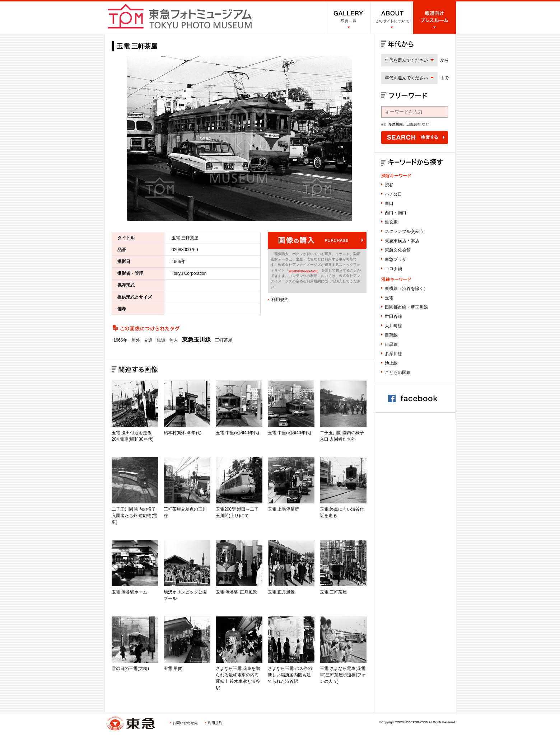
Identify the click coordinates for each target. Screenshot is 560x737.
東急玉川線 (196, 340)
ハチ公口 (393, 194)
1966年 (120, 340)
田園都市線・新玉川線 (406, 307)
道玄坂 (391, 222)
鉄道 (161, 340)
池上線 (391, 363)
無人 (174, 340)
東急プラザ (396, 259)
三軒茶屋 (224, 340)
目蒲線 (391, 335)
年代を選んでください (406, 60)
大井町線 (393, 326)
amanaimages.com (303, 270)
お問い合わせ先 (185, 723)
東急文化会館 (398, 250)
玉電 (389, 298)
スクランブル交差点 (404, 231)
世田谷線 (393, 316)
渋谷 (389, 185)
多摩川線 (393, 354)
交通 (148, 340)
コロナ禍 (393, 269)
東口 (389, 203)
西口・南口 (396, 213)
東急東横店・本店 (402, 241)
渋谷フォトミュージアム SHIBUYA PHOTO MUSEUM (180, 16)
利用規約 (280, 300)
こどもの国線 (398, 372)
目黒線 (391, 344)
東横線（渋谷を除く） (406, 288)
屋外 (136, 340)
